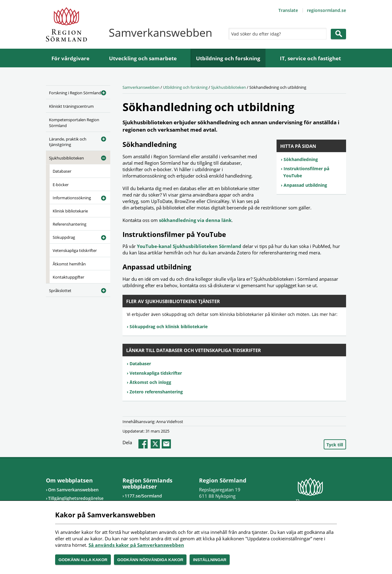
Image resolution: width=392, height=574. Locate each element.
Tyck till (335, 445)
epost (166, 444)
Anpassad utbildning (305, 185)
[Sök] (276, 34)
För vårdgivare (70, 58)
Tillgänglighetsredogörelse (76, 498)
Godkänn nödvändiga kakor (150, 560)
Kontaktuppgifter (68, 277)
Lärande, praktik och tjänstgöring (68, 142)
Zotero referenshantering (156, 392)
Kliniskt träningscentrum (71, 106)
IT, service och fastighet (310, 58)
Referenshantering (70, 224)
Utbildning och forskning (228, 58)
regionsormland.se (326, 10)
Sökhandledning (301, 159)
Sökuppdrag (64, 237)
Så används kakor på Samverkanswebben (136, 545)
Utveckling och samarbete (143, 58)
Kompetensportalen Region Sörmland (74, 122)
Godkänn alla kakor (83, 560)
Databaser (62, 171)
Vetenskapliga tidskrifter (75, 250)
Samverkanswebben (141, 87)
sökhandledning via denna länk (195, 220)
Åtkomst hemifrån (69, 264)
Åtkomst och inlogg (150, 382)
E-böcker (61, 185)
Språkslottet (60, 291)
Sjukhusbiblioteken (66, 158)
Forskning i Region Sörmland (75, 93)
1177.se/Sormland (143, 496)
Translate (288, 10)
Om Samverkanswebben (73, 490)
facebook (143, 444)
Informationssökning (72, 198)
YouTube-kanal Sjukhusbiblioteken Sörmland (190, 246)
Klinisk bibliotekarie (70, 211)
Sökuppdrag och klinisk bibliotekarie (169, 326)
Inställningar (210, 560)
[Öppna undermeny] (101, 92)
